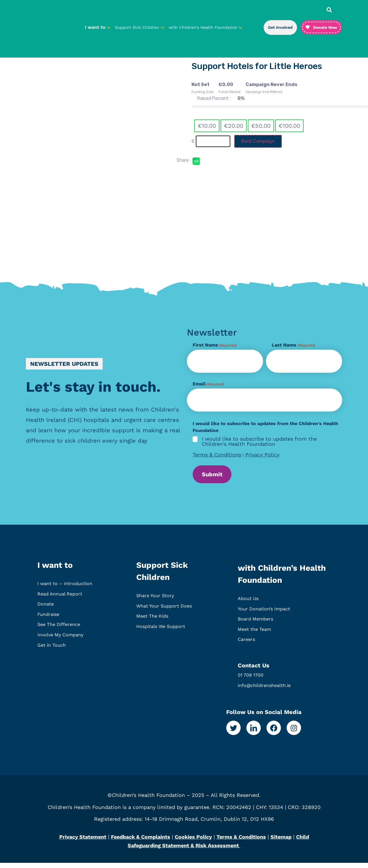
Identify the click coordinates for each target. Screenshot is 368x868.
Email (208, 384)
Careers (246, 645)
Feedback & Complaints (141, 842)
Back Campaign (258, 141)
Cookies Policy (193, 842)
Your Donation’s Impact (264, 614)
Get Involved (280, 27)
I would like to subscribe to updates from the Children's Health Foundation (259, 441)
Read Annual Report (60, 599)
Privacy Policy (262, 455)
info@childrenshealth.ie (264, 691)
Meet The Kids (152, 621)
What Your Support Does (164, 611)
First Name (215, 345)
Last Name (293, 345)
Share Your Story (155, 601)
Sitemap (281, 842)
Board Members (255, 624)
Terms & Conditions (217, 455)
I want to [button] (98, 27)
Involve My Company (60, 640)
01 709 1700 (251, 680)
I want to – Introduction (65, 589)
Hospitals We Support (161, 632)
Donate (46, 609)
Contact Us (254, 671)
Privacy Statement (83, 842)
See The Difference (59, 630)
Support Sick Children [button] (140, 27)
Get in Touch (52, 650)
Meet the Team (254, 634)
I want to (55, 570)
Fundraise (48, 619)
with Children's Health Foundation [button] (206, 27)
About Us (248, 604)
